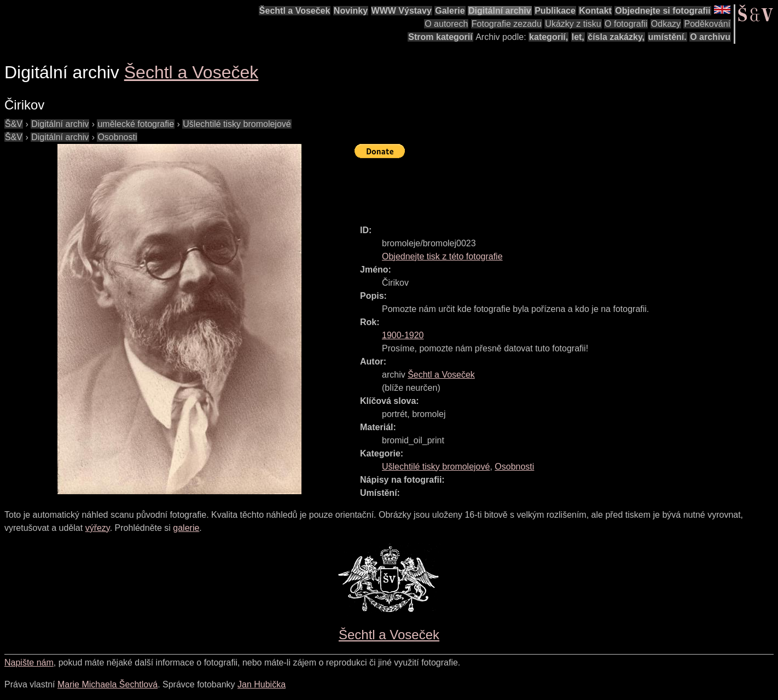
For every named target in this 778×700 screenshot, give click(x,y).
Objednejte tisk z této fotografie (442, 256)
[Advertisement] (554, 187)
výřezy (98, 528)
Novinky (351, 11)
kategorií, (548, 37)
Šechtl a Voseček (295, 11)
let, (578, 37)
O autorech (446, 24)
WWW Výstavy (402, 11)
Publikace (555, 11)
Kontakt (595, 11)
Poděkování (707, 24)
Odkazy (666, 24)
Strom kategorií (440, 37)
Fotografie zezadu (507, 24)
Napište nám (29, 663)
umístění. (667, 37)
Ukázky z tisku (573, 24)
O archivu (710, 37)
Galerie (450, 11)
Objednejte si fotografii (663, 11)
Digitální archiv (500, 11)
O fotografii (626, 24)
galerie (186, 528)
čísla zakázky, (616, 37)
